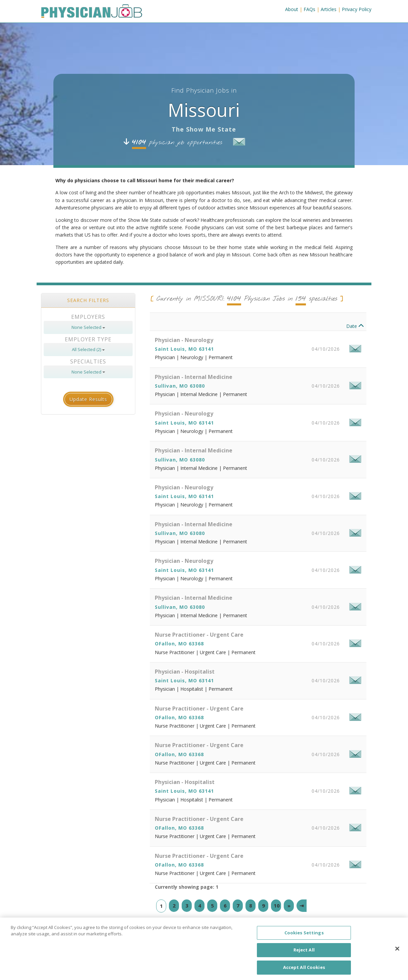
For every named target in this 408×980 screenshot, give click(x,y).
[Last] (302, 914)
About (292, 9)
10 (277, 914)
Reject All (304, 955)
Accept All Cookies (304, 973)
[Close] (397, 954)
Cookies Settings (304, 938)
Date (355, 335)
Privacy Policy (357, 9)
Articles (329, 9)
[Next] (289, 914)
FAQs (309, 9)
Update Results (88, 408)
